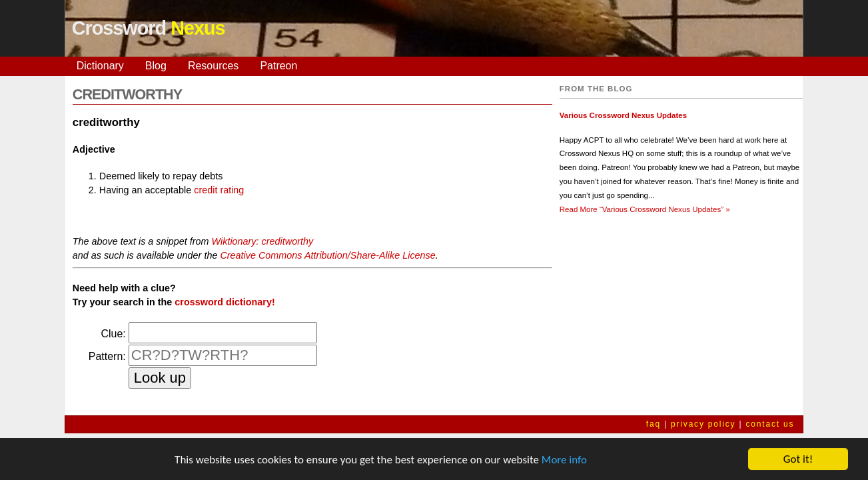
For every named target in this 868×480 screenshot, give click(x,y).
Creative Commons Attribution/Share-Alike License (327, 255)
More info (564, 460)
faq (653, 424)
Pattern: (107, 356)
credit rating (219, 190)
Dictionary (100, 66)
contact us (770, 424)
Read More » (645, 209)
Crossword (149, 28)
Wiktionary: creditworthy (263, 241)
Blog (156, 66)
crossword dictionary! (224, 302)
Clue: (113, 334)
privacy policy (703, 424)
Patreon (278, 66)
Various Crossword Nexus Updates (623, 115)
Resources (213, 66)
